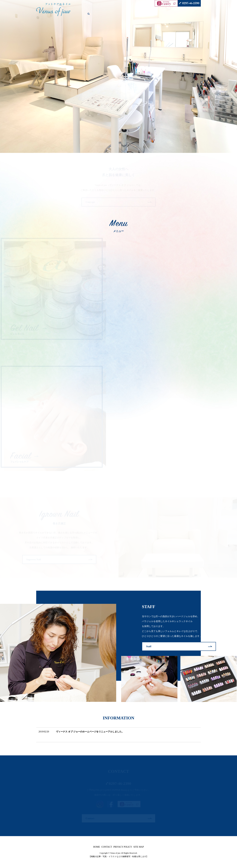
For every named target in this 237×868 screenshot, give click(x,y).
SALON (92, 15)
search (200, 16)
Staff (149, 647)
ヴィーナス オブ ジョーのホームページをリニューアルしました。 (90, 732)
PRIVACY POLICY (123, 848)
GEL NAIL (116, 15)
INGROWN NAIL (164, 15)
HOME (82, 15)
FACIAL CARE (146, 15)
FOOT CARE (130, 15)
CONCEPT (103, 15)
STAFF (178, 15)
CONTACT (189, 15)
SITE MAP (139, 848)
